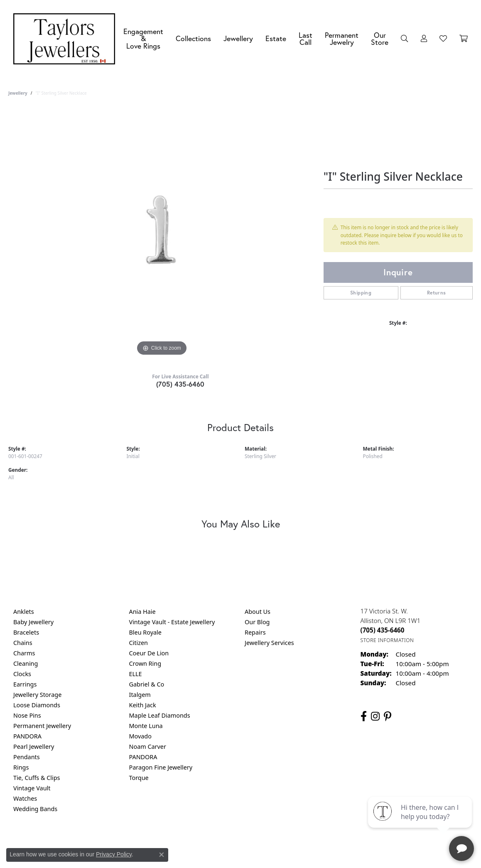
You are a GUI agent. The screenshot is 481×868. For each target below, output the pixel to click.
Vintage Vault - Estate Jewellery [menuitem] (172, 622)
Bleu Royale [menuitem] (145, 632)
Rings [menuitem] (21, 767)
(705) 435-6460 (180, 384)
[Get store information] (387, 640)
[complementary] (421, 822)
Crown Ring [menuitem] (145, 663)
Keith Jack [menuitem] (143, 705)
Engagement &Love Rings (143, 39)
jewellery (18, 93)
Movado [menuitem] (140, 736)
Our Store (380, 39)
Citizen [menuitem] (139, 643)
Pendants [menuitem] (27, 757)
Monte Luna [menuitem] (146, 726)
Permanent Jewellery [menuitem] (42, 726)
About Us (258, 612)
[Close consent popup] (162, 855)
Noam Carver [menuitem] (148, 747)
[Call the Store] (383, 630)
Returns (437, 293)
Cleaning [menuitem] (26, 663)
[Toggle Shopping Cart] (464, 39)
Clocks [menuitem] (22, 674)
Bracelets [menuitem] (26, 632)
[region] (162, 233)
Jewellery (238, 38)
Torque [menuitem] (139, 778)
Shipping (361, 293)
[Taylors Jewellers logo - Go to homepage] (66, 39)
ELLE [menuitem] (136, 674)
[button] (405, 39)
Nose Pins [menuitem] (27, 715)
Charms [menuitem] (24, 653)
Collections (193, 38)
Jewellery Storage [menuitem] (37, 695)
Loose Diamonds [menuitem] (37, 705)
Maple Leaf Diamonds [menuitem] (160, 715)
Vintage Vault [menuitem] (32, 788)
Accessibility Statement (310, 842)
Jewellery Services (269, 643)
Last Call (306, 39)
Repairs (255, 632)
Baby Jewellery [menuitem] (33, 622)
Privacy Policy (200, 842)
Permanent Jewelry (342, 39)
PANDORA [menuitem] (27, 736)
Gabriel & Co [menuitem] (147, 684)
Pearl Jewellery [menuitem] (34, 747)
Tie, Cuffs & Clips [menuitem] (37, 778)
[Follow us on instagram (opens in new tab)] (375, 716)
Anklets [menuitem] (24, 612)
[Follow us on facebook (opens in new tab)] (364, 716)
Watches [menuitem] (25, 798)
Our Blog (257, 622)
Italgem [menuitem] (140, 695)
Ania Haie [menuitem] (142, 612)
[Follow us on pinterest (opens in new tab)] (388, 716)
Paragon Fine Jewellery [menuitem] (161, 767)
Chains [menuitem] (23, 643)
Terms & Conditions (249, 842)
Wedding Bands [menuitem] (35, 809)
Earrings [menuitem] (25, 684)
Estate (276, 38)
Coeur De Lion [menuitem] (149, 653)
